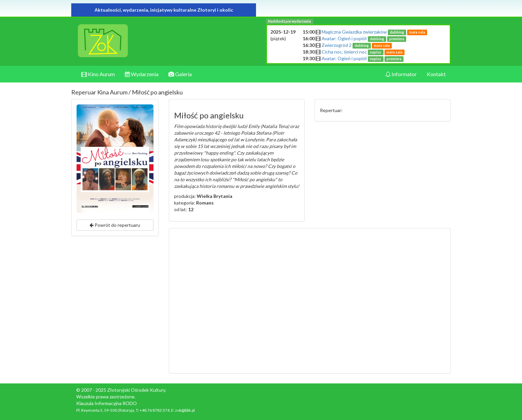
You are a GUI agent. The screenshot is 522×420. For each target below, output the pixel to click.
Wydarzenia (142, 74)
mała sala (417, 32)
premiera (397, 39)
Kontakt (436, 74)
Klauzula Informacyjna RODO (107, 403)
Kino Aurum (98, 74)
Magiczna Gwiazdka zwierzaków (374, 32)
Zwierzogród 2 (357, 45)
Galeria (180, 74)
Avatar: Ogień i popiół (364, 38)
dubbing (397, 32)
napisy (376, 52)
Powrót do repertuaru (115, 225)
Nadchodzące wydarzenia (289, 21)
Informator (401, 74)
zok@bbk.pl (185, 410)
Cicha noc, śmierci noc (363, 52)
